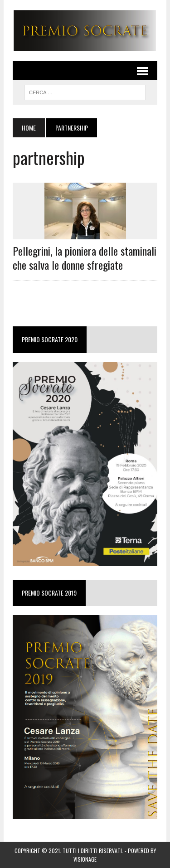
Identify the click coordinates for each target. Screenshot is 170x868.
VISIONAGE (85, 859)
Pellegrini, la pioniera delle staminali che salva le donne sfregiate (85, 258)
